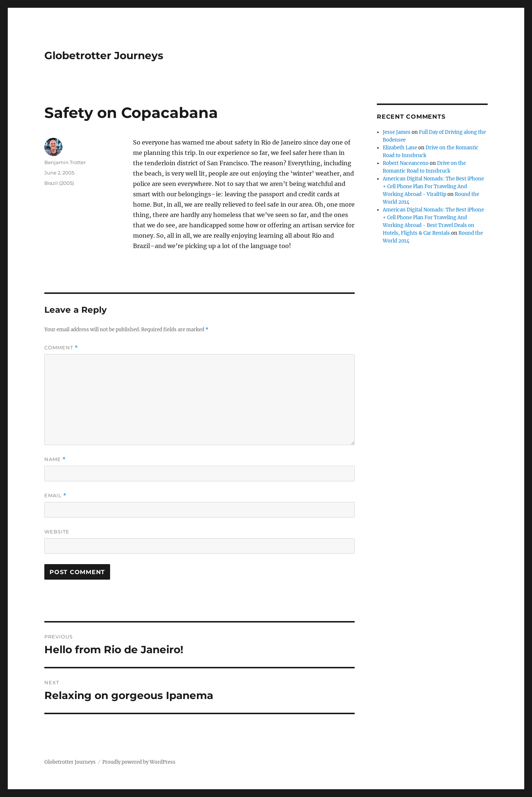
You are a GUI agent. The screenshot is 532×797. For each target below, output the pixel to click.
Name (55, 459)
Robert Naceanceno (406, 163)
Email (55, 496)
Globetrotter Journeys (104, 55)
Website (57, 532)
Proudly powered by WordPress (139, 762)
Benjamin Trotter (65, 162)
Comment (61, 348)
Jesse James (397, 132)
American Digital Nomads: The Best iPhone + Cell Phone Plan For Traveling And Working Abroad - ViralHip (433, 186)
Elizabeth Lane (400, 148)
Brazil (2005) (59, 183)
